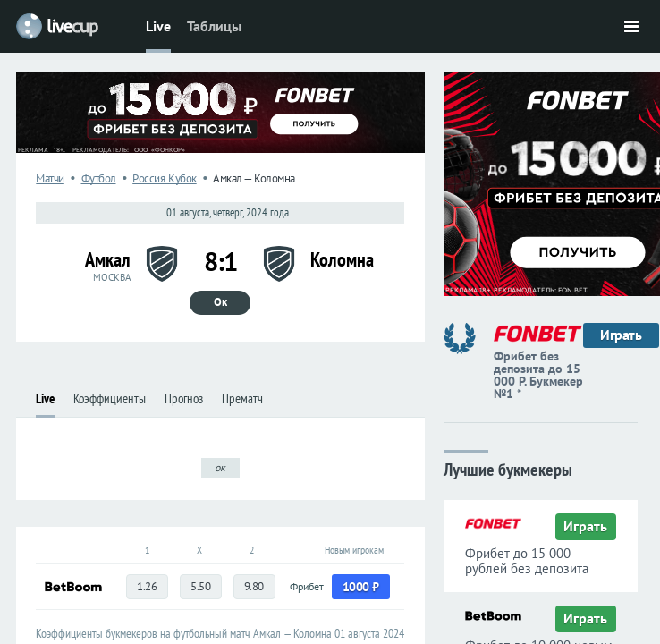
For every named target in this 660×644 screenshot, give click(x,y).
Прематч (242, 398)
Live (158, 26)
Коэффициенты (110, 398)
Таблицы (214, 26)
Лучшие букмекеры (508, 468)
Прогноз (184, 398)
